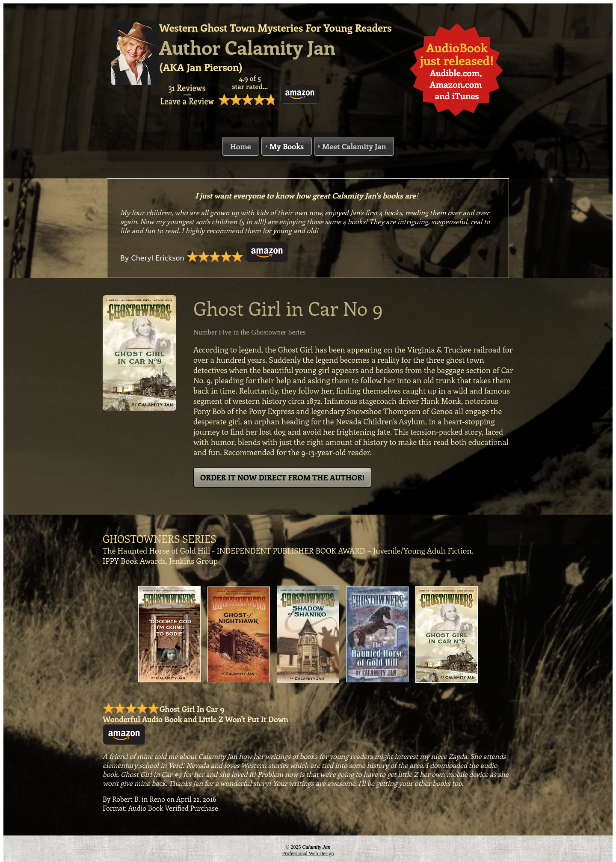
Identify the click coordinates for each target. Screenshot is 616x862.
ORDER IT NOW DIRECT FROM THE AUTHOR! (282, 477)
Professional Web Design (308, 853)
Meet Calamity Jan (354, 146)
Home (241, 146)
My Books (287, 146)
